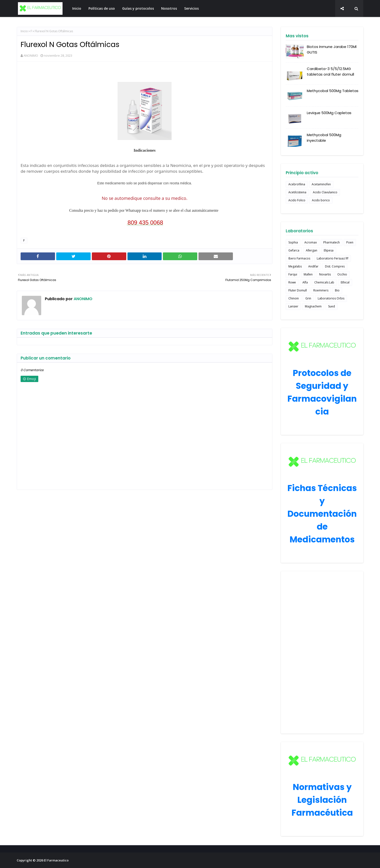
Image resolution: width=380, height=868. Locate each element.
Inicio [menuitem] (77, 8)
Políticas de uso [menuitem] (102, 8)
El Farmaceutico (56, 860)
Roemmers (321, 290)
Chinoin (294, 298)
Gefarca (294, 250)
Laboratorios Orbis (331, 298)
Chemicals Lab (324, 282)
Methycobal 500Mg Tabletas (333, 91)
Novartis (325, 274)
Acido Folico (297, 200)
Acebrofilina (297, 184)
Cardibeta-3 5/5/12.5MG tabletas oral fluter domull (330, 71)
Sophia (293, 242)
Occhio (342, 274)
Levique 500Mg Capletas (329, 113)
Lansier (293, 306)
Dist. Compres (335, 266)
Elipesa (329, 250)
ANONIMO (31, 55)
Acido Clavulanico (325, 192)
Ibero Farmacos (299, 258)
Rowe (292, 282)
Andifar (313, 266)
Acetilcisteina (297, 192)
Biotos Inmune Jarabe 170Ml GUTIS (332, 49)
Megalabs (295, 266)
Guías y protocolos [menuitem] (138, 8)
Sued (332, 306)
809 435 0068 (145, 223)
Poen (350, 242)
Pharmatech (332, 242)
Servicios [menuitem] (191, 8)
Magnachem (313, 306)
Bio (337, 290)
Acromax (311, 242)
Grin (308, 298)
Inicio (24, 31)
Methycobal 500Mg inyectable (324, 138)
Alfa (305, 282)
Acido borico (321, 200)
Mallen (308, 274)
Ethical (345, 282)
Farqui (293, 274)
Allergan (312, 250)
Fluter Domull (298, 290)
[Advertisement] (322, 652)
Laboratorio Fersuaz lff (332, 258)
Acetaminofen (321, 184)
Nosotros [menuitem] (169, 8)
